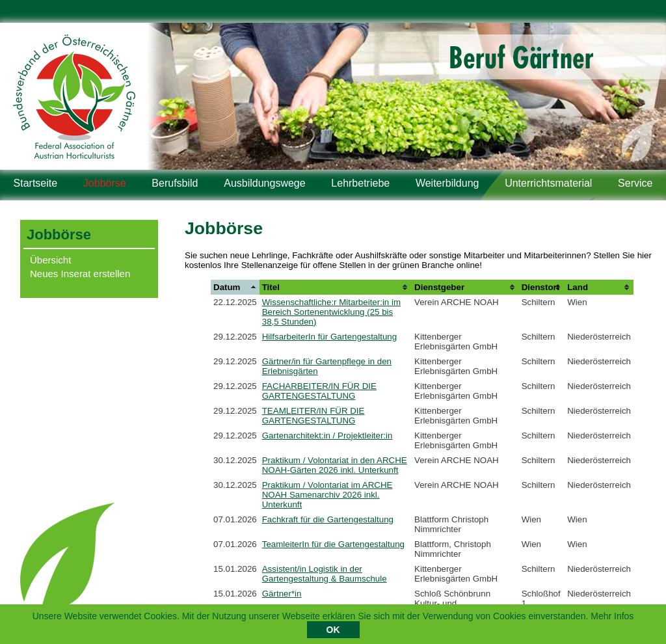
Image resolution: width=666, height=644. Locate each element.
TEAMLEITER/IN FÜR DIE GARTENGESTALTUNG (313, 416)
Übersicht (50, 260)
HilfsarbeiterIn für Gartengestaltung (329, 337)
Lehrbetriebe (360, 183)
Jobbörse (105, 183)
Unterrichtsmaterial (548, 183)
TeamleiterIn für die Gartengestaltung (333, 544)
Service (635, 183)
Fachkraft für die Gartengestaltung (328, 519)
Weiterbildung (447, 183)
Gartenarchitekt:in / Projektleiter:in (327, 436)
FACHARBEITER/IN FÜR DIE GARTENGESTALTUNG (319, 391)
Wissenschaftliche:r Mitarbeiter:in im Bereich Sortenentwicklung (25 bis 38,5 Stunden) (331, 312)
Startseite (36, 183)
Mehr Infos (612, 617)
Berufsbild (175, 183)
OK (333, 631)
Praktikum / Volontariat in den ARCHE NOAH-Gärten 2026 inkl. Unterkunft (335, 465)
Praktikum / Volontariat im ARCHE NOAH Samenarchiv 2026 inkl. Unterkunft (327, 495)
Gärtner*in (282, 594)
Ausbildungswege (264, 183)
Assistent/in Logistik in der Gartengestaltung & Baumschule (325, 574)
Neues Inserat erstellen (80, 274)
